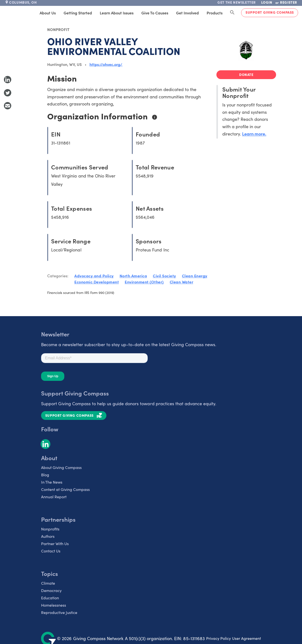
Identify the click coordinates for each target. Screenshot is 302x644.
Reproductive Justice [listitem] (59, 612)
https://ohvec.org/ (106, 64)
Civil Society (164, 276)
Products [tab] (215, 13)
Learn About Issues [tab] (117, 13)
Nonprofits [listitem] (50, 529)
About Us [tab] (48, 13)
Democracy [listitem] (51, 590)
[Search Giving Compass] (232, 13)
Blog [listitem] (45, 475)
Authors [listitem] (48, 536)
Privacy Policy (218, 638)
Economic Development (97, 282)
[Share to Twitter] (8, 93)
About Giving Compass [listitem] (61, 467)
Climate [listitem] (48, 583)
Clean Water (182, 282)
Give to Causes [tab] (155, 13)
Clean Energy (195, 276)
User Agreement (246, 638)
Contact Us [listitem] (51, 551)
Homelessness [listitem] (54, 605)
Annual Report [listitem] (54, 497)
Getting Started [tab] (78, 13)
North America (133, 276)
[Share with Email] (8, 106)
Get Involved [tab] (187, 13)
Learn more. (254, 134)
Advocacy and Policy (94, 276)
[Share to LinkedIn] (8, 80)
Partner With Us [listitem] (55, 544)
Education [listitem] (50, 598)
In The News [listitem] (52, 482)
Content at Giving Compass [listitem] (65, 489)
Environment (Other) (144, 282)
